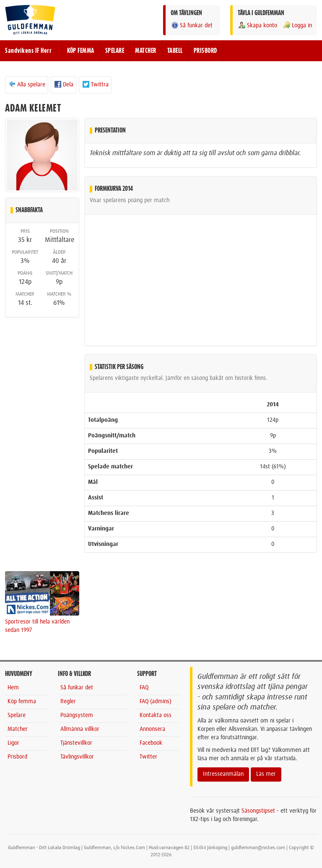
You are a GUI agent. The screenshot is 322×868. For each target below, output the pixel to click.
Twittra (95, 84)
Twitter (148, 757)
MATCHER (146, 51)
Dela (64, 84)
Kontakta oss (156, 715)
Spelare (17, 715)
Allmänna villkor (80, 729)
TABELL (175, 51)
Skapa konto (257, 25)
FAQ (144, 688)
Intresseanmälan (223, 774)
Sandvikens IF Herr (28, 51)
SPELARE (115, 51)
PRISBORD (205, 51)
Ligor (13, 743)
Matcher (18, 729)
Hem (13, 688)
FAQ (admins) (156, 702)
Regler (68, 702)
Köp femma (22, 702)
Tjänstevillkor (76, 743)
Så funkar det (192, 25)
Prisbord (17, 757)
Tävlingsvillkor (77, 757)
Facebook (151, 743)
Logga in (297, 25)
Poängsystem (77, 715)
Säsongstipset (258, 811)
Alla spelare (27, 84)
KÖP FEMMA (81, 51)
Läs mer (266, 774)
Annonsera (152, 729)
